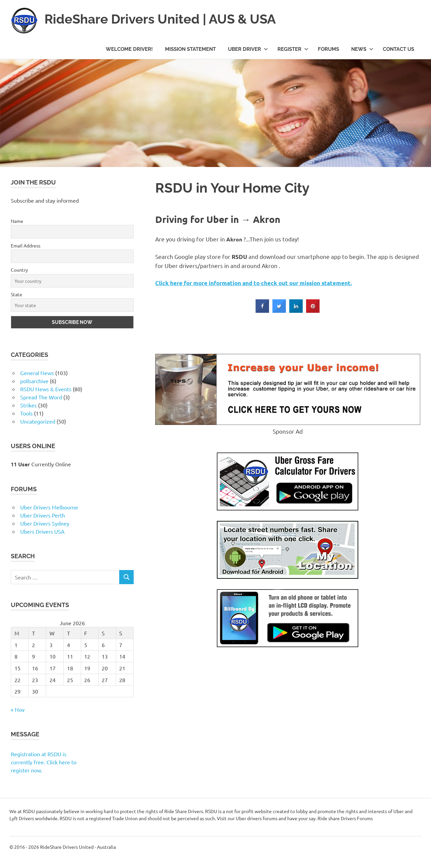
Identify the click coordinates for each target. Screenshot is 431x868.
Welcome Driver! (129, 49)
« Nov (18, 709)
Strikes (28, 405)
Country (19, 270)
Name (17, 221)
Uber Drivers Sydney (45, 523)
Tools (26, 413)
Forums (328, 49)
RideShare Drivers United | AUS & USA (160, 19)
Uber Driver (248, 49)
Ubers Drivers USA (42, 531)
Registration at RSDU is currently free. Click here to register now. (44, 762)
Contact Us (399, 49)
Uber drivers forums (257, 818)
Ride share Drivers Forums (345, 818)
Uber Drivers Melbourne (49, 507)
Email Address (26, 245)
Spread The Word (41, 397)
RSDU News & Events (46, 389)
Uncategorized (38, 421)
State (16, 294)
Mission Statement (190, 49)
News (362, 49)
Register (293, 49)
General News (37, 373)
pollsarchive (34, 381)
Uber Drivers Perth (43, 515)
